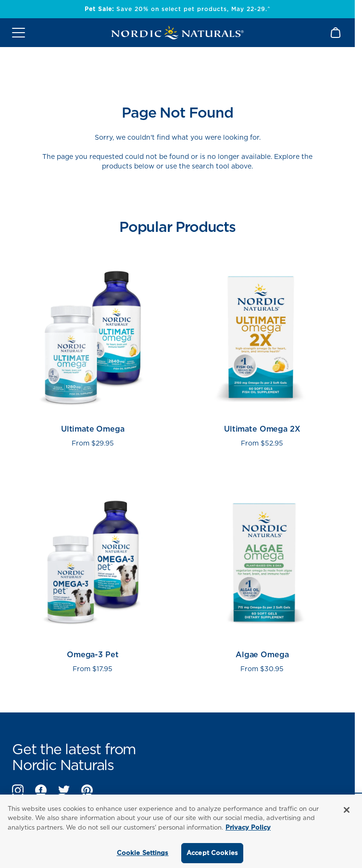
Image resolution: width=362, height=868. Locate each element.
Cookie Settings (143, 853)
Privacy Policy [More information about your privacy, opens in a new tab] (248, 827)
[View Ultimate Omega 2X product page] (262, 349)
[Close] (347, 810)
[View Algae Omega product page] (262, 574)
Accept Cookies (212, 853)
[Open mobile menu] (19, 33)
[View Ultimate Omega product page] (93, 349)
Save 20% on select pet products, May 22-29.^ (178, 9)
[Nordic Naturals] (177, 33)
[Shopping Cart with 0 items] (336, 33)
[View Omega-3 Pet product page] (93, 574)
